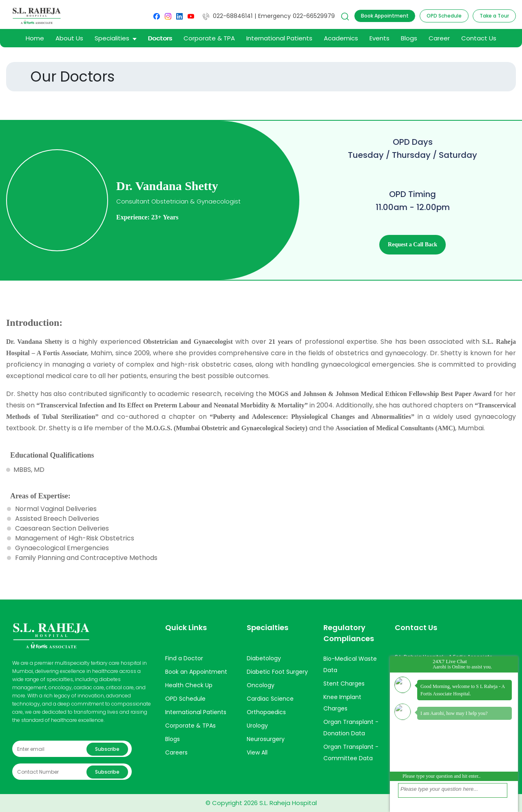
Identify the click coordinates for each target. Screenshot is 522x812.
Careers (176, 752)
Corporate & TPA (209, 38)
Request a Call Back (413, 244)
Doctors (160, 38)
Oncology (261, 685)
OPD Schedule (444, 16)
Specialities (116, 38)
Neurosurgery (266, 739)
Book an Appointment (196, 672)
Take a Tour (494, 16)
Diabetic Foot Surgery (277, 672)
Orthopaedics (266, 712)
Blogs (409, 38)
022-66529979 (314, 16)
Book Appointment (385, 16)
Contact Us (479, 38)
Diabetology (264, 658)
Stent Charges (344, 684)
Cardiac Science (270, 699)
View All (257, 752)
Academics (341, 38)
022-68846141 (228, 16)
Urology (257, 726)
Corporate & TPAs (190, 726)
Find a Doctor (184, 658)
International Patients (279, 38)
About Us (69, 38)
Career (439, 38)
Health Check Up (189, 685)
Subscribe (107, 749)
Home (35, 38)
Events (379, 38)
